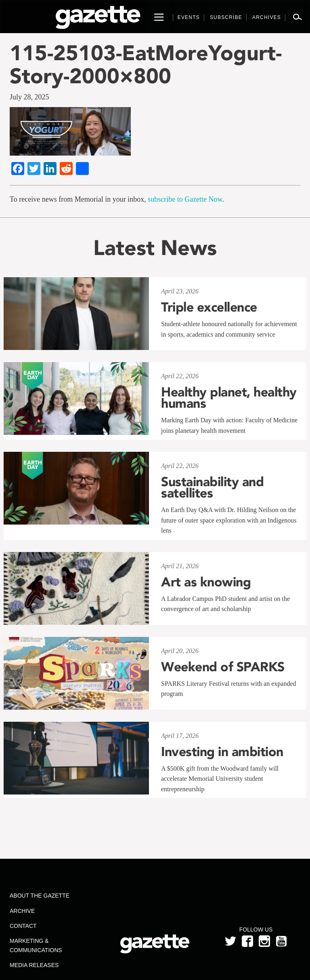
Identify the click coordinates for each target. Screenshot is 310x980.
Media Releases (34, 965)
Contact (23, 926)
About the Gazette (40, 896)
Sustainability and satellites (212, 487)
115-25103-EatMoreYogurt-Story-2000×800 (146, 64)
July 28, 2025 (29, 97)
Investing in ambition (222, 752)
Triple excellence (209, 307)
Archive (22, 911)
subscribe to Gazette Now (185, 199)
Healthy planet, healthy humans (229, 398)
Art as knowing (206, 582)
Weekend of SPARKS (223, 667)
